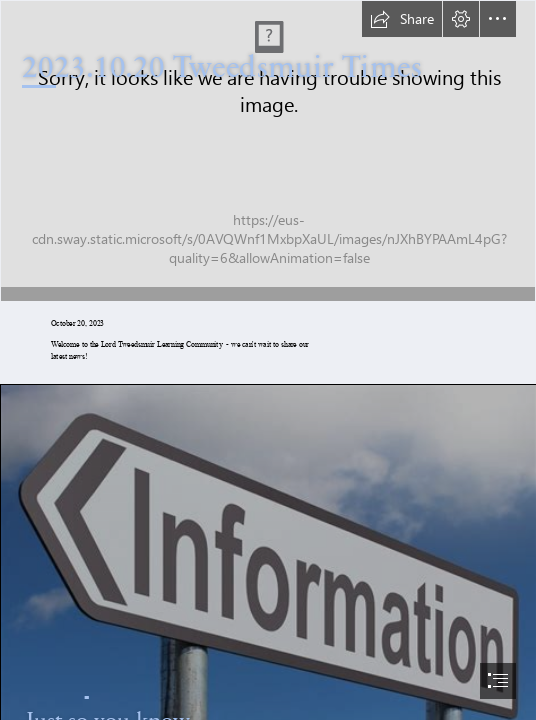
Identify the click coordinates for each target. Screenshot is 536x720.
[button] (402, 19)
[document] (268, 360)
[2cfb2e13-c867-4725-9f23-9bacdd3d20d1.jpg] (268, 151)
